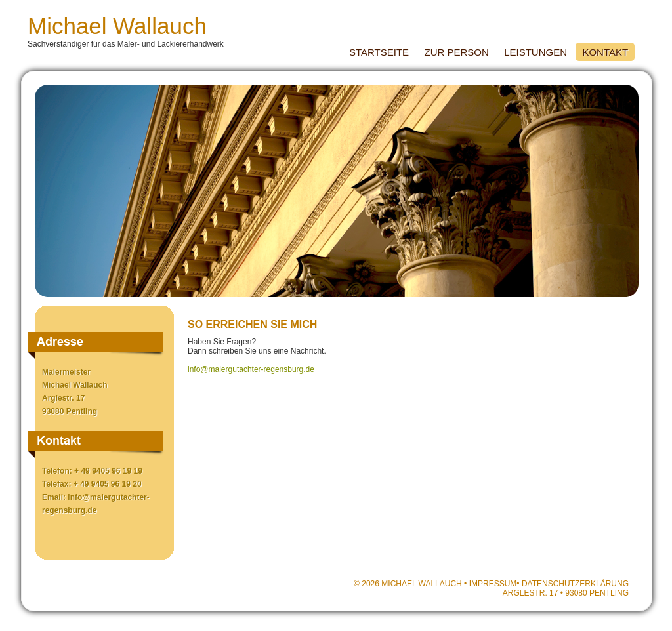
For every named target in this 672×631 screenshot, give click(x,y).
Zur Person (456, 52)
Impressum (493, 584)
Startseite (379, 52)
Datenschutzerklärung (575, 584)
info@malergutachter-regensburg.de (251, 369)
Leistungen (535, 52)
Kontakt (605, 52)
